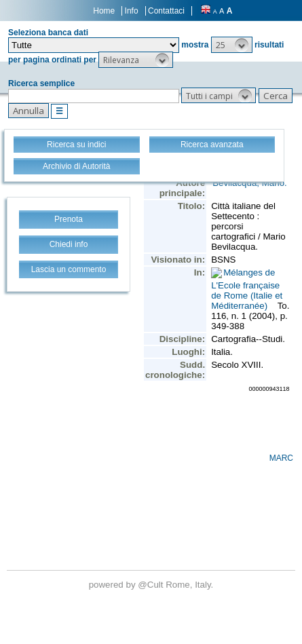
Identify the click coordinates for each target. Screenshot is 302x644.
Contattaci (166, 11)
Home (104, 11)
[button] (232, 45)
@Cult (152, 585)
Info (132, 11)
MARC (281, 458)
